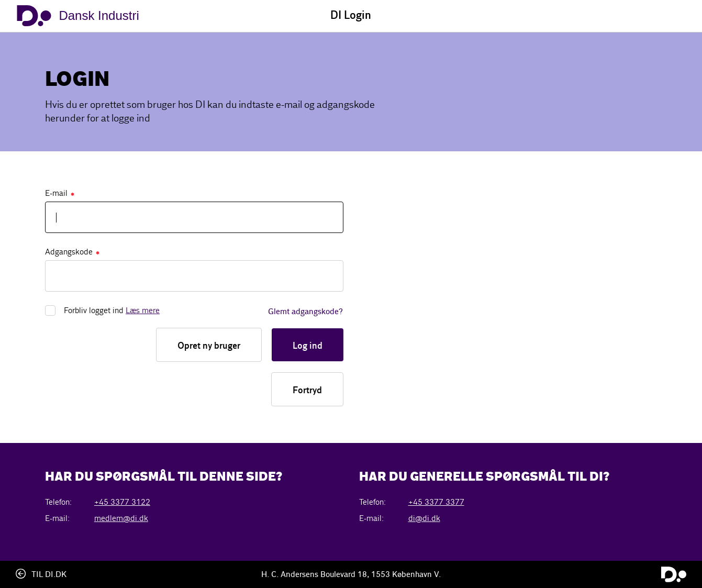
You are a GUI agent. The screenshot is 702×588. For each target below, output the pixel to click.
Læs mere (143, 310)
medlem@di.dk (121, 518)
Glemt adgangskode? (305, 312)
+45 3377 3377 (436, 502)
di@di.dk (424, 518)
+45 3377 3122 (122, 502)
